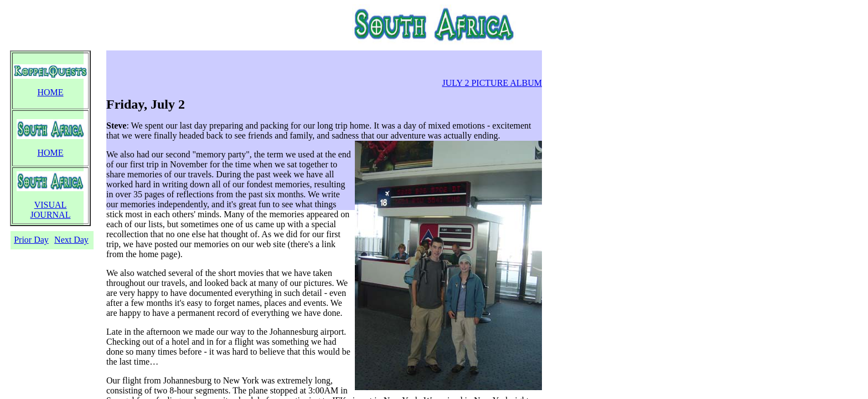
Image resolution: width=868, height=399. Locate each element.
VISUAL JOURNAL (51, 210)
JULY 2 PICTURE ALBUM (492, 83)
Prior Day (31, 240)
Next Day (71, 240)
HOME (50, 92)
